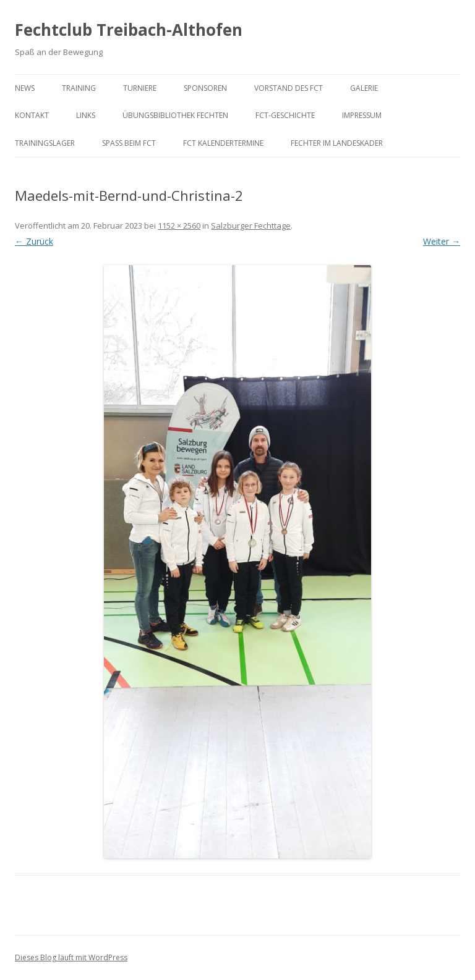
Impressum (362, 115)
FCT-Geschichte (285, 115)
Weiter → (442, 241)
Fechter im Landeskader (337, 143)
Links (86, 115)
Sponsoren (205, 88)
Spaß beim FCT (129, 143)
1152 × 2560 (179, 226)
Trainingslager (45, 143)
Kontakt (32, 115)
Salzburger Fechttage (251, 226)
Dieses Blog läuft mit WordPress (71, 957)
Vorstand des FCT (289, 88)
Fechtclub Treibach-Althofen (129, 30)
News (25, 88)
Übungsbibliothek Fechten (175, 115)
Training (79, 88)
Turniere (140, 88)
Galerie (364, 88)
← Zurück (34, 241)
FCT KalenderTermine (223, 143)
